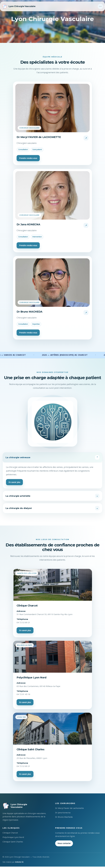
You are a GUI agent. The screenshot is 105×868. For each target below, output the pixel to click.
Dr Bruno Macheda (64, 818)
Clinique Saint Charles (13, 843)
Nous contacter (64, 845)
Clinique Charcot (10, 834)
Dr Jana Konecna (63, 814)
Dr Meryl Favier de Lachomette (69, 809)
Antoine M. (19, 863)
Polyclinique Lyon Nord (13, 839)
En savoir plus (14, 483)
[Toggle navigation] (100, 6)
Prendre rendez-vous (28, 158)
